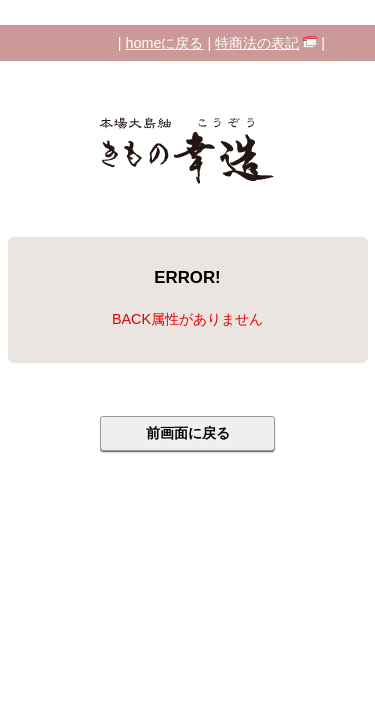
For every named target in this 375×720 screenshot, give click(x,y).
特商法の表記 (257, 43)
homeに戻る (165, 43)
